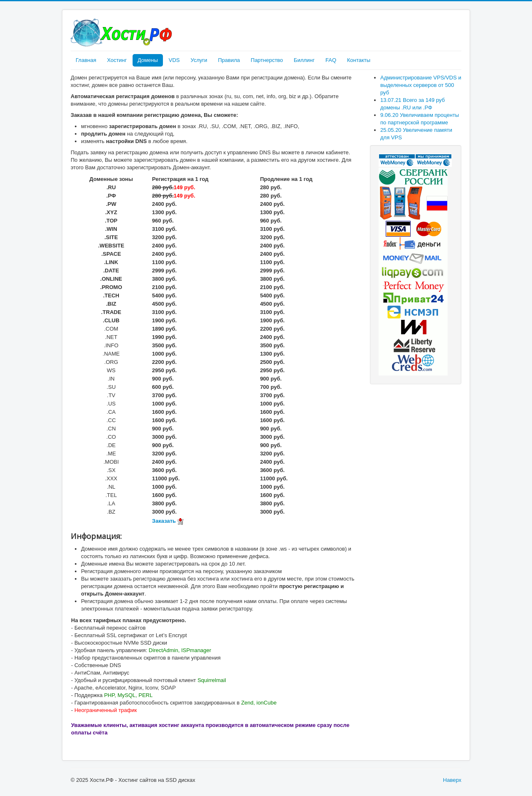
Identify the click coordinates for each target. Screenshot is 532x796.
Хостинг (117, 60)
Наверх (452, 780)
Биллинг (304, 60)
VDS (174, 60)
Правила (229, 60)
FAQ (331, 60)
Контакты (359, 60)
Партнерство (267, 60)
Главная (86, 60)
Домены (148, 60)
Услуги (199, 60)
